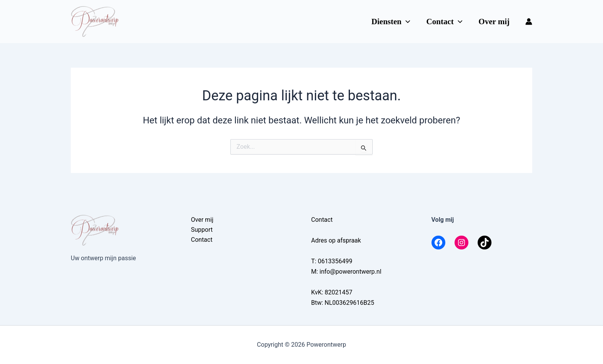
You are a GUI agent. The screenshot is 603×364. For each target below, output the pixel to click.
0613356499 (335, 261)
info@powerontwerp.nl (351, 272)
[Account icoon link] (529, 22)
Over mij (494, 22)
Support (202, 230)
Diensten (391, 22)
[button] (406, 22)
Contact (445, 22)
